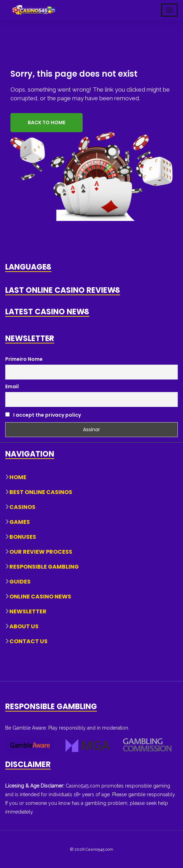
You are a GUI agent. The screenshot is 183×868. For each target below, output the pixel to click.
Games (20, 522)
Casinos (22, 507)
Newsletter (28, 611)
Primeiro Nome (24, 359)
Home (18, 477)
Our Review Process (41, 552)
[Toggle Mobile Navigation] (169, 10)
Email (12, 386)
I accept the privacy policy (43, 415)
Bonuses (23, 537)
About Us (24, 626)
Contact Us (28, 641)
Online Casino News (40, 597)
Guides (20, 582)
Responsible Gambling (44, 567)
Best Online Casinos (41, 492)
